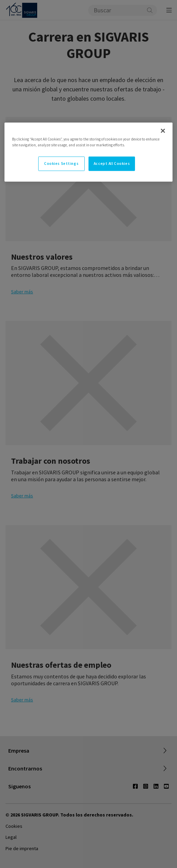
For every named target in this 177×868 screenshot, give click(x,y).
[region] (88, 152)
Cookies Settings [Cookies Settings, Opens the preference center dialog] (61, 164)
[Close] (163, 131)
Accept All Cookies (112, 164)
